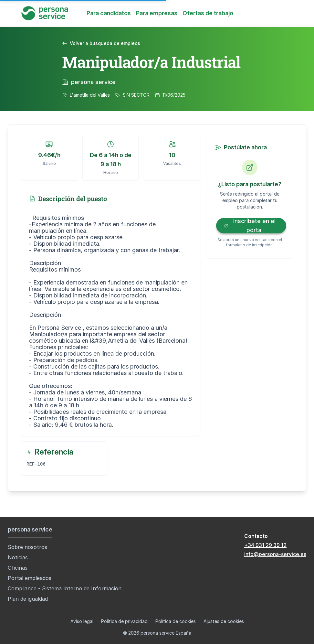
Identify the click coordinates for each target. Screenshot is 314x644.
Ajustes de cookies (224, 621)
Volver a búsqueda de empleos (101, 43)
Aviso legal (82, 621)
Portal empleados (30, 578)
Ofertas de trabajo (208, 13)
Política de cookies (176, 621)
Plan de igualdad (28, 599)
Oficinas (18, 568)
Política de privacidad (124, 621)
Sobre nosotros (27, 547)
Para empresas (157, 13)
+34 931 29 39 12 (265, 545)
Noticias (18, 557)
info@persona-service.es (275, 554)
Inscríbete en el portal (250, 226)
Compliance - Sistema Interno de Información (65, 588)
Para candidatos (109, 13)
